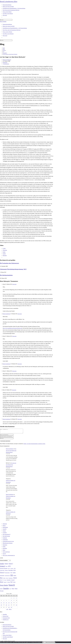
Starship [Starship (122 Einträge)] (6, 589)
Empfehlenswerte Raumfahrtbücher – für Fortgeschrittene (15, 28)
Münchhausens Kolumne (8, 544)
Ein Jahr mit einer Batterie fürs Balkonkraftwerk (11, 451)
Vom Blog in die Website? (8, 34)
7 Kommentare (6, 64)
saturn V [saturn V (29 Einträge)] (5, 583)
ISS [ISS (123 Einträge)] (12, 576)
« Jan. (7, 610)
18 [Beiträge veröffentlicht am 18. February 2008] (1, 606)
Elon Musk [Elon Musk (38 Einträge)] (11, 571)
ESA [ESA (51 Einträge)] (14, 571)
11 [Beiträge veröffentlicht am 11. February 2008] (1, 603)
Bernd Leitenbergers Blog (9, 1)
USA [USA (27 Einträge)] (10, 590)
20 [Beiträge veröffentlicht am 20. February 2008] (6, 606)
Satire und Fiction (6, 553)
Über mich (5, 36)
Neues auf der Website (7, 32)
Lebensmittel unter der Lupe (8, 542)
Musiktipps (5, 546)
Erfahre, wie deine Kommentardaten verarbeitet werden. (34, 445)
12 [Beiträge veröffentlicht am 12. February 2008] (4, 603)
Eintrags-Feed (6, 617)
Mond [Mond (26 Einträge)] (7, 579)
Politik (4, 547)
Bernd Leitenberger (7, 60)
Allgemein (5, 525)
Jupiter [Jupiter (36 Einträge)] (15, 576)
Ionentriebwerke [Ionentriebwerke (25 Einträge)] (7, 576)
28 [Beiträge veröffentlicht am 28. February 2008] (9, 608)
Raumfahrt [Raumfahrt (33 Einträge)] (9, 581)
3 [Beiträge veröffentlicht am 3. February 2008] (16, 599)
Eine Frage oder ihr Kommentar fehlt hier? (12, 30)
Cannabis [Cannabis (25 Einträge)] (12, 569)
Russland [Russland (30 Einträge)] (13, 581)
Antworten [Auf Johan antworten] (14, 284)
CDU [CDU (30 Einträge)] (15, 569)
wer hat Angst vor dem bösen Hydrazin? (10, 54)
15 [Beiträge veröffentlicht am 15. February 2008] (11, 603)
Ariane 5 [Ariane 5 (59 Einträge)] (11, 564)
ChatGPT (5, 530)
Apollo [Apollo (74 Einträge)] (2, 564)
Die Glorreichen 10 (7, 535)
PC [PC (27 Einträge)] (3, 581)
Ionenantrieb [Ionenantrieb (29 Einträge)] (2, 576)
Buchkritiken (5, 528)
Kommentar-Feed (6, 619)
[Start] (4, 48)
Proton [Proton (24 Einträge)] (5, 581)
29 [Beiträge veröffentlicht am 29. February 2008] (11, 608)
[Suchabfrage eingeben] (6, 20)
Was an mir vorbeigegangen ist (9, 556)
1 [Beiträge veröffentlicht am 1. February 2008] (11, 599)
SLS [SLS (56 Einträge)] (11, 583)
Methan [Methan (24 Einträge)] (4, 579)
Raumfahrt (5, 62)
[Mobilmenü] (3, 22)
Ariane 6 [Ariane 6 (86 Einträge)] (3, 567)
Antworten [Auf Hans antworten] (14, 390)
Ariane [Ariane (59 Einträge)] (6, 564)
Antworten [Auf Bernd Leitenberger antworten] (20, 314)
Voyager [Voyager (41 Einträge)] (2, 592)
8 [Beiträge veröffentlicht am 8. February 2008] (11, 601)
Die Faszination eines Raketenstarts (9, 263)
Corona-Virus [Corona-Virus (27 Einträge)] (2, 571)
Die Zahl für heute (6, 537)
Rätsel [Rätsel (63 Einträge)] (2, 583)
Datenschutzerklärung (7, 24)
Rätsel (4, 551)
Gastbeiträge (5, 540)
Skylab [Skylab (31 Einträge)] (9, 583)
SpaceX (4, 554)
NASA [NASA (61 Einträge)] (15, 579)
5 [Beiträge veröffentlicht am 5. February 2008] (4, 601)
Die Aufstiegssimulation (6, 275)
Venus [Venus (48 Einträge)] (16, 589)
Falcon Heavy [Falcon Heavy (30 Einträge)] (7, 573)
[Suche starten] (13, 41)
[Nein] (55, 643)
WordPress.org (6, 620)
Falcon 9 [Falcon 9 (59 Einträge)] (2, 573)
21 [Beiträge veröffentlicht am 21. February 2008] (9, 606)
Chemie (4, 532)
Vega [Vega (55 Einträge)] (13, 589)
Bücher (4, 526)
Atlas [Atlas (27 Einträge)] (7, 567)
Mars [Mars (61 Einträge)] (1, 579)
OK (44, 643)
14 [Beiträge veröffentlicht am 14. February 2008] (9, 603)
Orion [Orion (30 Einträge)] (1, 581)
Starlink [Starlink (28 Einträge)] (1, 589)
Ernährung (5, 539)
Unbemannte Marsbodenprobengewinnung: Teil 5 (13, 269)
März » (10, 610)
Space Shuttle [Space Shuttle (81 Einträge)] (4, 586)
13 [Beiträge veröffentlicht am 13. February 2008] (6, 603)
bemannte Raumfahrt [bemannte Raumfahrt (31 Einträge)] (4, 569)
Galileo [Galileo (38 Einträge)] (14, 573)
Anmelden (5, 615)
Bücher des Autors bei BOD (9, 26)
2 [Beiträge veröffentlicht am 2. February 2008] (14, 599)
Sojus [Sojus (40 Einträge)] (14, 583)
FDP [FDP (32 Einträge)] (11, 573)
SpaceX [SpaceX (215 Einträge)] (12, 586)
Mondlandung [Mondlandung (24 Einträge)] (11, 579)
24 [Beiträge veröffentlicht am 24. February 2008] (16, 606)
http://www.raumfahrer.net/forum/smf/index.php (13, 328)
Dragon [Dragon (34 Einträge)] (6, 571)
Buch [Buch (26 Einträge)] (9, 569)
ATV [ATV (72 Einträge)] (9, 567)
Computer (5, 533)
